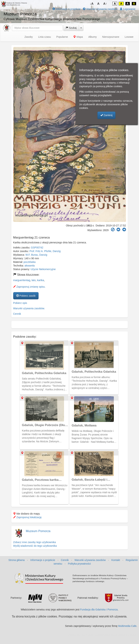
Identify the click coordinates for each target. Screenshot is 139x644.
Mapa (78, 37)
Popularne (62, 37)
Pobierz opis (20, 303)
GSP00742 (37, 248)
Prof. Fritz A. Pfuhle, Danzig (45, 251)
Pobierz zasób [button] (26, 296)
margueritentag (22, 280)
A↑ (105, 4)
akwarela (30, 266)
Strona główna (16, 560)
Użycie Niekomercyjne (43, 269)
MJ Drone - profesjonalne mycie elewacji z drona (109, 635)
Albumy (93, 37)
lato (34, 280)
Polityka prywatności (79, 564)
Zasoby (29, 37)
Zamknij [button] (107, 115)
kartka (41, 280)
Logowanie (128, 9)
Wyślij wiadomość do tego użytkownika (35, 546)
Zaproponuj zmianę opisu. (29, 287)
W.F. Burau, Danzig (36, 255)
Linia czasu (45, 37)
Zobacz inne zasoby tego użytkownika (35, 542)
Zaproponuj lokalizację (27, 517)
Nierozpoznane (111, 37)
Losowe (129, 37)
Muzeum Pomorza (38, 531)
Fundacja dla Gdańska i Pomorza (99, 610)
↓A (92, 4)
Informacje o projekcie (67, 9)
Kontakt (116, 560)
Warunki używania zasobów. (29, 308)
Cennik (17, 314)
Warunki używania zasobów (100, 9)
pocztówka (30, 262)
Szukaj (71, 28)
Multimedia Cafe (127, 626)
